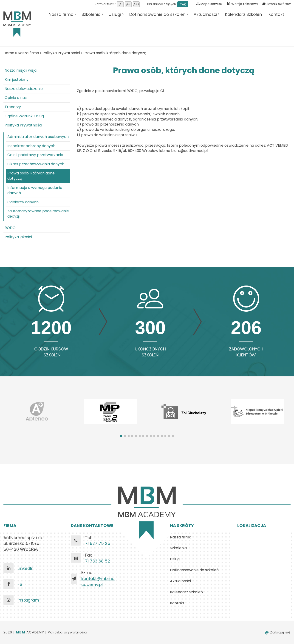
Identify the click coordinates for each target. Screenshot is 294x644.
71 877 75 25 (98, 543)
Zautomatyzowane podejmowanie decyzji (38, 214)
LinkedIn (26, 568)
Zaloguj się (278, 632)
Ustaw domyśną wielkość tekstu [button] (120, 4)
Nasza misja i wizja (21, 70)
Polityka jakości (18, 237)
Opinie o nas (16, 98)
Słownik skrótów (276, 4)
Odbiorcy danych (23, 202)
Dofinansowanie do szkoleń (157, 14)
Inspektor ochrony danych (31, 146)
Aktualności (205, 14)
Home (9, 53)
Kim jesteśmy (17, 80)
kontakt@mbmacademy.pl (98, 581)
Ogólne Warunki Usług (24, 116)
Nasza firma (61, 14)
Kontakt (276, 14)
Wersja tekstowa (245, 4)
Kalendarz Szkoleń (244, 14)
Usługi (115, 14)
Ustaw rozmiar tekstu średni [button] (128, 4)
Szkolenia (91, 14)
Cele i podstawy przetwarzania (35, 155)
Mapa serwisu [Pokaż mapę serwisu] (209, 4)
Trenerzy (13, 107)
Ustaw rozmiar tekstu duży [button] (136, 4)
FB (20, 584)
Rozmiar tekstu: (117, 4)
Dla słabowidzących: (167, 4)
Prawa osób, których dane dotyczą (115, 53)
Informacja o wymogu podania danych (35, 190)
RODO (10, 228)
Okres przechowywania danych (36, 164)
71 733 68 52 (98, 561)
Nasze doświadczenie (24, 89)
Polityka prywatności (68, 632)
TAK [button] (183, 4)
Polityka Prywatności (61, 53)
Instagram (28, 600)
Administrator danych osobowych (38, 137)
